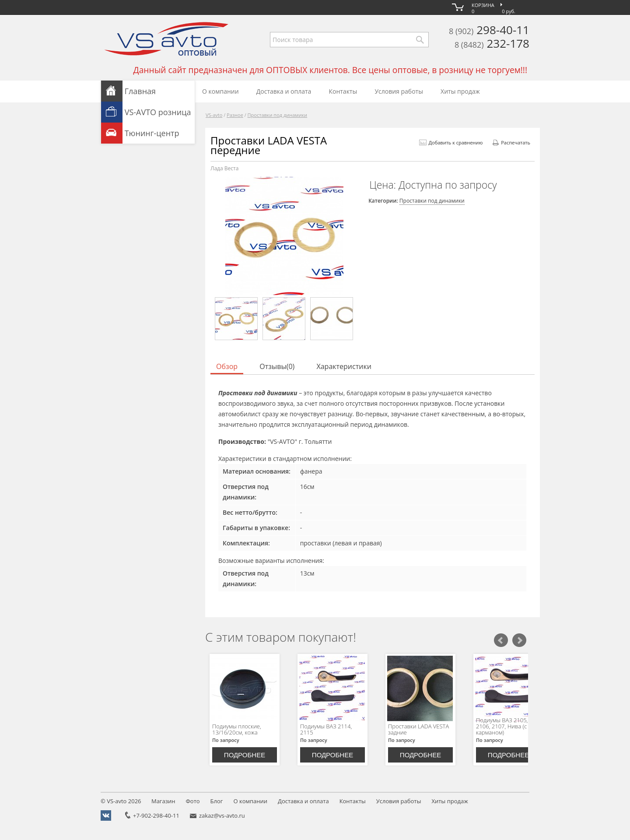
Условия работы (399, 91)
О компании (220, 91)
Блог (217, 801)
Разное (235, 115)
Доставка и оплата (284, 91)
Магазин (163, 801)
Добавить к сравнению (451, 142)
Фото (192, 801)
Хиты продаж (460, 91)
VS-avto (214, 115)
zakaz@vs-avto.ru (222, 815)
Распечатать (511, 142)
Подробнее (245, 755)
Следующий (519, 640)
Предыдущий (501, 640)
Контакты (343, 91)
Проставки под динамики (278, 115)
